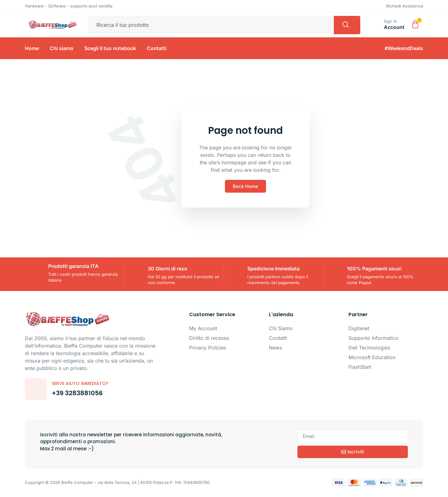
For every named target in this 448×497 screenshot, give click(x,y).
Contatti (157, 48)
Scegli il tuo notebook (110, 48)
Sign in (390, 21)
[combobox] (211, 25)
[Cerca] (347, 25)
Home (32, 48)
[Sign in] (376, 24)
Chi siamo (62, 48)
